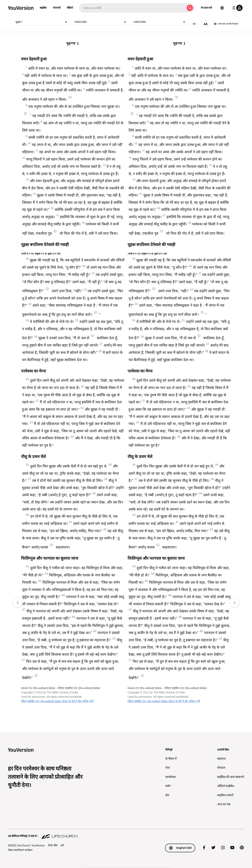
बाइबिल (43, 8)
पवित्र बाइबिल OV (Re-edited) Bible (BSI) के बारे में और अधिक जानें (57, 701)
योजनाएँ (57, 8)
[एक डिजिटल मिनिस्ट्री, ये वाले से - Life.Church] (126, 834)
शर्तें (62, 845)
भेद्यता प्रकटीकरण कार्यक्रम (20, 850)
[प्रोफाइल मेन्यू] (237, 8)
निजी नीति (53, 845)
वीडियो (70, 8)
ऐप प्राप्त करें (206, 8)
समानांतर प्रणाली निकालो (226, 24)
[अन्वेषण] (132, 8)
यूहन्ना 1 (42, 22)
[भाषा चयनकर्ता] (222, 8)
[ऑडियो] (194, 24)
